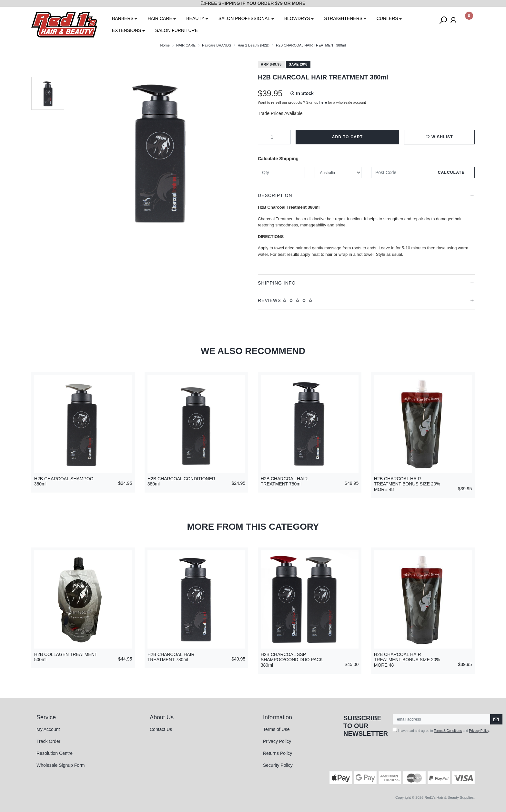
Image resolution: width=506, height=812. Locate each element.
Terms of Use (276, 729)
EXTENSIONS (126, 30)
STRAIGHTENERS (343, 18)
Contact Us (161, 729)
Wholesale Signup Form (61, 765)
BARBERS (123, 18)
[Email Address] (442, 719)
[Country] (338, 173)
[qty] (281, 173)
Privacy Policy (277, 741)
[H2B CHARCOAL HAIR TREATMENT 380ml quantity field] (274, 137)
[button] (439, 137)
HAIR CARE (160, 18)
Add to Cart (348, 137)
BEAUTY (195, 18)
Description (275, 195)
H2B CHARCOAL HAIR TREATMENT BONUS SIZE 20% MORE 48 (407, 484)
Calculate (451, 172)
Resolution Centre (55, 753)
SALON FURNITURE (177, 30)
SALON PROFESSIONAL (244, 18)
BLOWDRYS (297, 18)
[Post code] (395, 173)
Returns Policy (278, 753)
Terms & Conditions (448, 731)
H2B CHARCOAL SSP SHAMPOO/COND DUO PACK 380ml (292, 660)
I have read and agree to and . (441, 730)
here (323, 102)
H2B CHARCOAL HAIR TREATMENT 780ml (284, 481)
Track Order (48, 741)
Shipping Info (277, 283)
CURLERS (387, 18)
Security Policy (278, 765)
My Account (48, 729)
